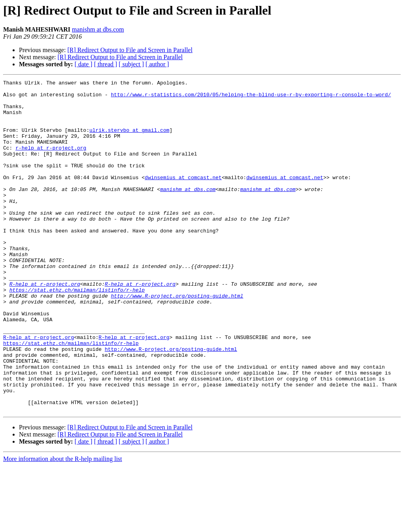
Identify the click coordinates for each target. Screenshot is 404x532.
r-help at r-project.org (51, 162)
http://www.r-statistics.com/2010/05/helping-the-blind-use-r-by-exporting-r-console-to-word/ (251, 98)
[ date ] (83, 64)
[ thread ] (106, 64)
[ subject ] (131, 64)
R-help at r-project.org (45, 325)
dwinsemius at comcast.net (183, 197)
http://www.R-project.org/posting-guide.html (177, 339)
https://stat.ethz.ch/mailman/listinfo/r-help (77, 332)
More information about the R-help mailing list (63, 525)
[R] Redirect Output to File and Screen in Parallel (130, 50)
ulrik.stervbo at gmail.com (129, 140)
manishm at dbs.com (98, 29)
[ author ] (157, 64)
